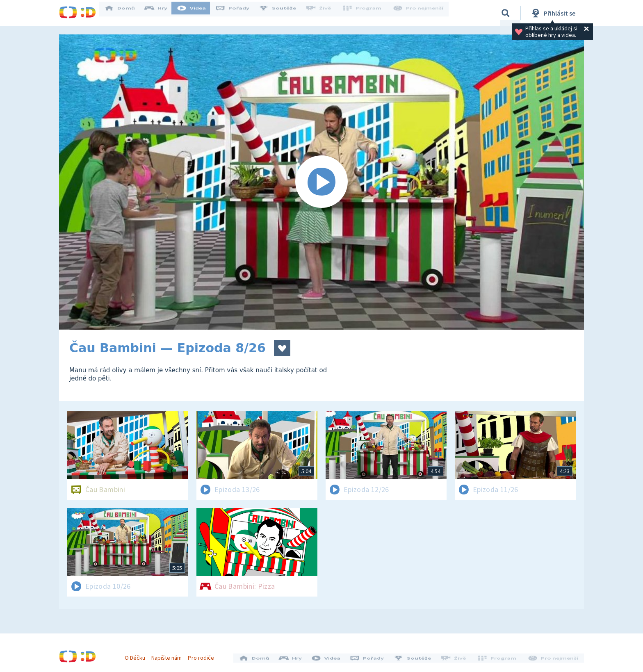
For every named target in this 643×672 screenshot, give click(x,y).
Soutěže (283, 13)
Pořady (238, 13)
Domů (125, 13)
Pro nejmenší (419, 13)
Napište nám (169, 655)
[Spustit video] (321, 182)
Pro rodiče (204, 655)
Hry (161, 13)
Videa (197, 13)
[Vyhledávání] (506, 13)
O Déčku (138, 655)
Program (365, 13)
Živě (324, 13)
